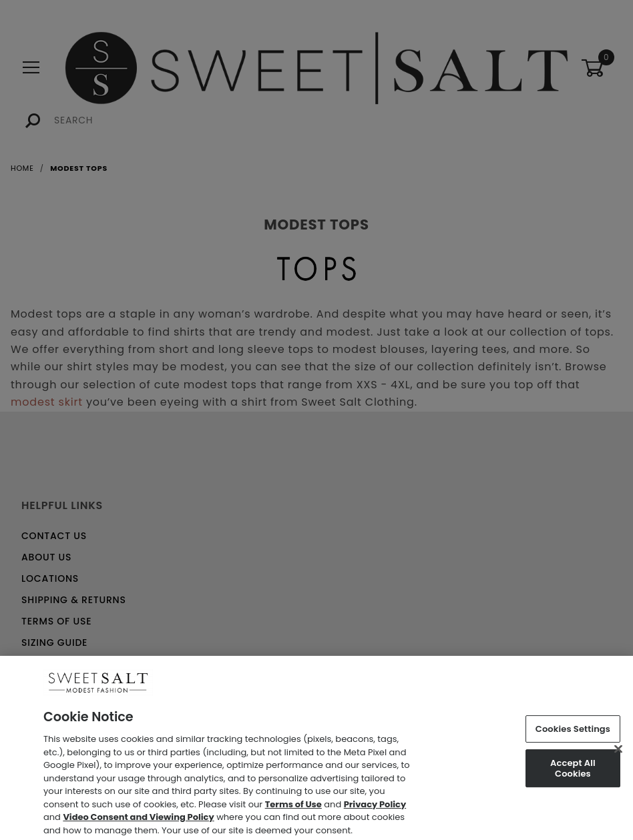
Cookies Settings (573, 733)
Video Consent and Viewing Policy (138, 822)
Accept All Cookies (573, 773)
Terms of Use (293, 808)
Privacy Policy (375, 808)
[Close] (618, 753)
